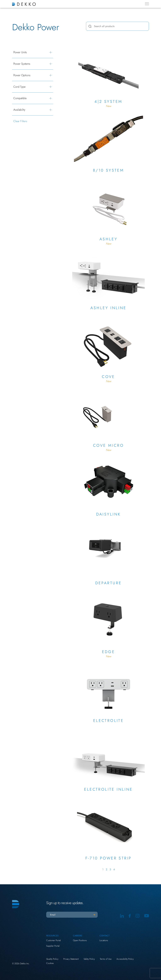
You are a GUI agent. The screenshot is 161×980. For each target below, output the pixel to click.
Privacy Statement (71, 959)
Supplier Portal (53, 946)
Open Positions (80, 940)
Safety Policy (89, 959)
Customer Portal (53, 940)
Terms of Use (106, 959)
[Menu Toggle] (147, 4)
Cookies (50, 963)
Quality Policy (52, 959)
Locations (104, 940)
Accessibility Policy (125, 959)
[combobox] (117, 26)
